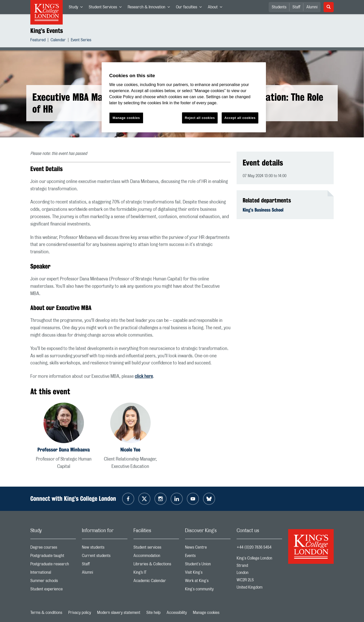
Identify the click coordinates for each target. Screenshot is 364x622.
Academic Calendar (156, 582)
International (53, 574)
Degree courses (53, 548)
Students (279, 7)
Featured (38, 41)
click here (144, 377)
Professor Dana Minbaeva (64, 450)
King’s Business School (263, 210)
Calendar (58, 41)
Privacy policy (80, 613)
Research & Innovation (150, 8)
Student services (156, 548)
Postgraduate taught (53, 557)
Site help (153, 613)
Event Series (81, 41)
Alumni (312, 7)
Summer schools (53, 582)
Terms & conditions (46, 613)
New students (105, 548)
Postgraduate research (53, 565)
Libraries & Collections (156, 565)
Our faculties (190, 8)
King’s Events (47, 31)
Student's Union (208, 565)
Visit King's (208, 574)
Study (77, 8)
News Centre (208, 548)
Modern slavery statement (119, 613)
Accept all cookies (240, 118)
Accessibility (177, 613)
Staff (296, 7)
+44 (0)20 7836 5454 (254, 547)
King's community (208, 590)
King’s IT (156, 574)
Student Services (107, 8)
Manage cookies (206, 613)
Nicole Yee (130, 450)
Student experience (53, 590)
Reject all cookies (200, 118)
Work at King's (208, 582)
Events (208, 557)
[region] (184, 97)
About (217, 8)
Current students (105, 557)
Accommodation (156, 557)
